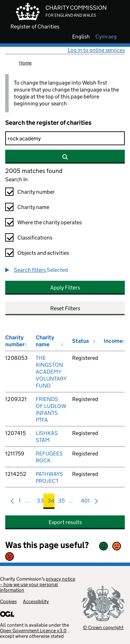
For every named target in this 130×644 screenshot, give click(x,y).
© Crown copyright (103, 627)
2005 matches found (34, 171)
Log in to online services (96, 50)
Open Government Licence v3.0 (33, 630)
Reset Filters (65, 308)
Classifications (35, 238)
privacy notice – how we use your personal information (38, 584)
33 (40, 502)
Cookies (8, 601)
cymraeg (106, 37)
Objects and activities (43, 253)
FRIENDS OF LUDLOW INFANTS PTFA (51, 410)
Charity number (36, 192)
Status (81, 341)
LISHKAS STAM (47, 437)
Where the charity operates (50, 222)
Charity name (33, 207)
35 (62, 502)
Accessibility (36, 601)
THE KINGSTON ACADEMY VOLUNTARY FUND (51, 372)
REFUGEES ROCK (49, 457)
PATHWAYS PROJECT (49, 477)
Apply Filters (65, 288)
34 (51, 502)
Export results (65, 522)
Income (113, 341)
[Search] (65, 138)
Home (25, 63)
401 (85, 502)
